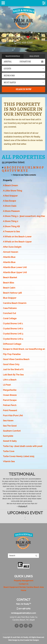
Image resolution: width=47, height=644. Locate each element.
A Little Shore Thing (13, 191)
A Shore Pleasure (11, 211)
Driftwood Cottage (12, 344)
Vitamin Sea (9, 462)
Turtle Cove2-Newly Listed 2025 (19, 456)
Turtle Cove (9, 451)
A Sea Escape (9, 201)
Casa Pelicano (10, 308)
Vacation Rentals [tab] (13, 56)
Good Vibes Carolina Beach (16, 359)
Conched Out (9, 313)
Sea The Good (10, 426)
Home (23, 590)
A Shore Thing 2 (11, 221)
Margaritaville (10, 390)
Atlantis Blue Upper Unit (15, 272)
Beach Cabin (9, 288)
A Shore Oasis (10, 206)
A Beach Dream (10, 186)
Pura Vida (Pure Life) (13, 415)
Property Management (24, 581)
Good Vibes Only (11, 364)
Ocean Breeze (10, 395)
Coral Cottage (10, 318)
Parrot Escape (10, 400)
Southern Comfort (12, 431)
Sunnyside (8, 436)
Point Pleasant (10, 410)
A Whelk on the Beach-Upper (17, 242)
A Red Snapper (10, 196)
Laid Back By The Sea (13, 375)
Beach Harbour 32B (12, 293)
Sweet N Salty (10, 441)
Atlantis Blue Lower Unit (15, 267)
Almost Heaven (11, 252)
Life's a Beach (10, 380)
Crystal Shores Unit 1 (13, 323)
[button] (23, 69)
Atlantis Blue (9, 257)
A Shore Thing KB (11, 226)
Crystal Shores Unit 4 (13, 339)
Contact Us (24, 584)
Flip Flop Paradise (12, 354)
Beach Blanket (10, 278)
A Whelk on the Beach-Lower (17, 237)
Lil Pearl (7, 385)
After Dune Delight (12, 247)
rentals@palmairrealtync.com (23, 613)
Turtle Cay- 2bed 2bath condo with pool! (23, 446)
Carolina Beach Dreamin (15, 303)
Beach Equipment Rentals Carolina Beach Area (24, 587)
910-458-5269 (23, 43)
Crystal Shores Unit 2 (13, 329)
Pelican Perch (10, 405)
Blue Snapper (10, 298)
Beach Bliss (8, 283)
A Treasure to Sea (11, 232)
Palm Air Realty (24, 19)
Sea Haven (8, 421)
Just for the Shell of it (13, 370)
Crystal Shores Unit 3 (13, 334)
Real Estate (34, 56)
